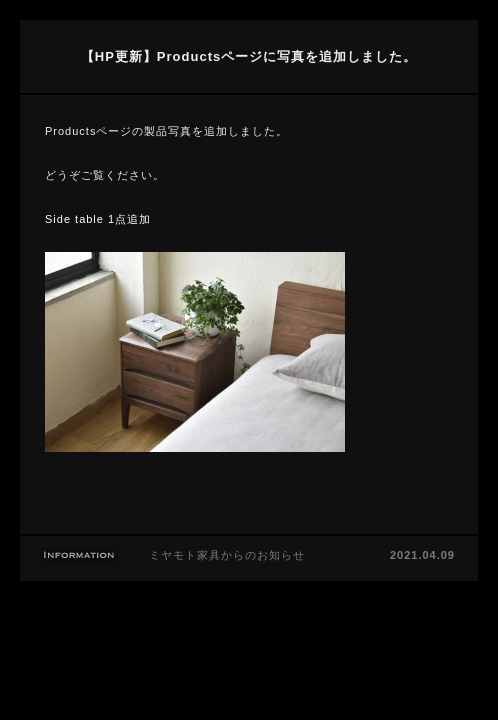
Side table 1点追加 (98, 219)
